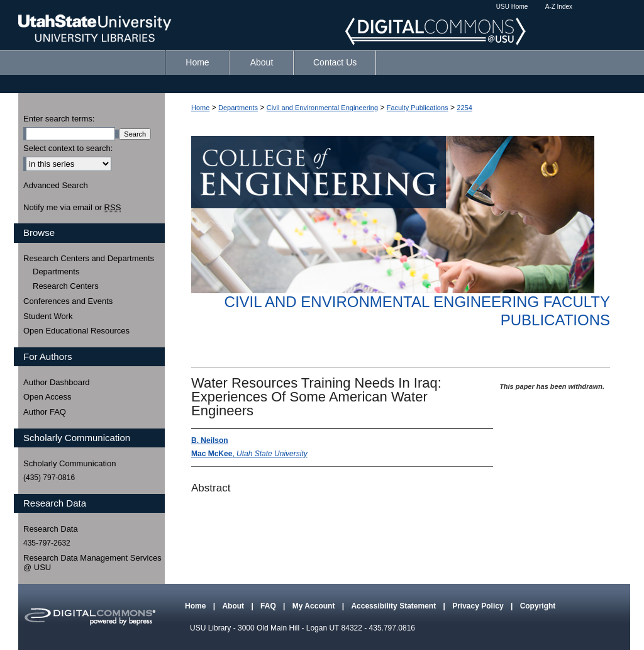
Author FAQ (45, 412)
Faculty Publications (418, 108)
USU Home (512, 7)
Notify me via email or (72, 208)
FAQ (269, 606)
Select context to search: (68, 148)
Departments (238, 108)
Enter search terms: (59, 119)
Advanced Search (56, 185)
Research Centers (66, 286)
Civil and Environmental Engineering (322, 108)
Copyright (538, 606)
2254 (464, 108)
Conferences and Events (68, 301)
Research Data (51, 529)
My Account (315, 606)
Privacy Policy (479, 606)
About (234, 606)
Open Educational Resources (76, 331)
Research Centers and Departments (89, 258)
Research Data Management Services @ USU (92, 563)
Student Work (48, 316)
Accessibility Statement (394, 606)
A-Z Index (559, 7)
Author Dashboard (57, 382)
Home (200, 108)
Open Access (47, 397)
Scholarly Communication (69, 463)
